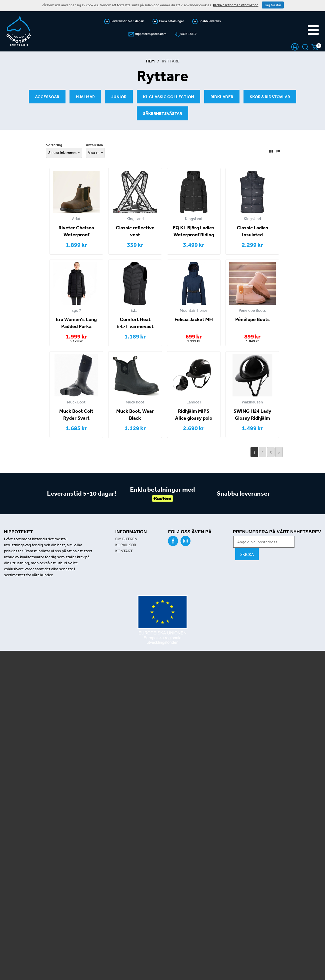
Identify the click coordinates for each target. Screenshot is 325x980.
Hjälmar (85, 97)
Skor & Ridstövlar (270, 97)
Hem (150, 61)
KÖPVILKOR (126, 545)
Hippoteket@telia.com (150, 34)
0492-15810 (188, 34)
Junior (119, 97)
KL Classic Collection (168, 97)
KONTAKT (124, 551)
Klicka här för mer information (236, 5)
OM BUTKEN (126, 539)
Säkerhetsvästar (162, 113)
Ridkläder (222, 97)
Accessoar (47, 97)
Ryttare (171, 61)
